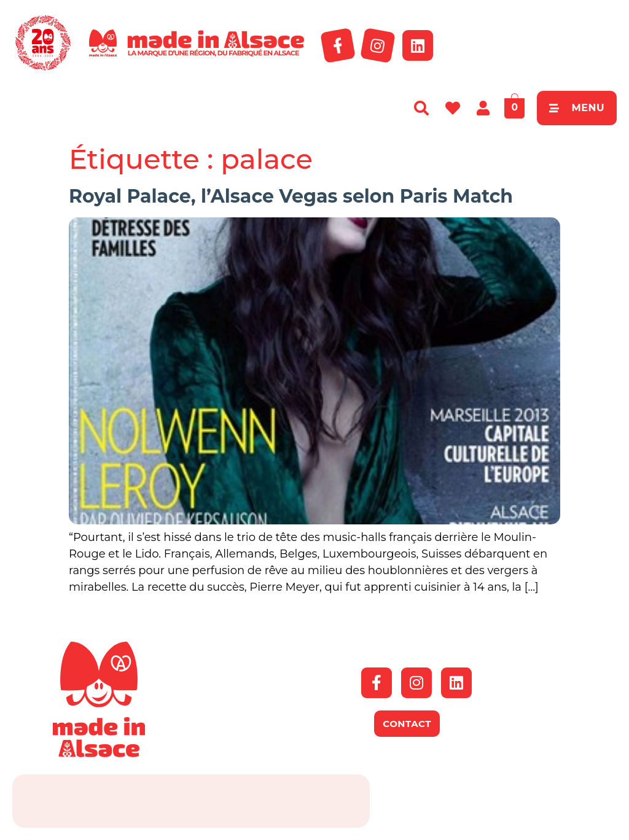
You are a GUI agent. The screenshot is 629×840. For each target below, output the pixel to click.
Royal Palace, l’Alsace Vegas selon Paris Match (291, 196)
